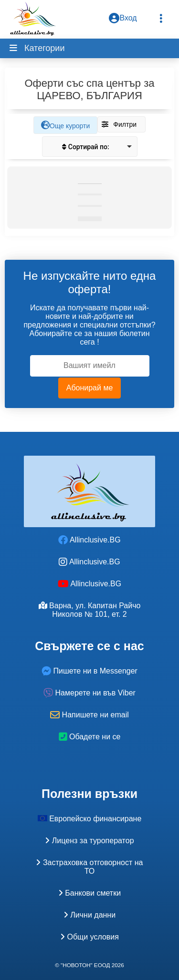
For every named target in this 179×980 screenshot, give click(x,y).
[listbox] (90, 147)
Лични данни (89, 915)
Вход (123, 18)
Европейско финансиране (90, 819)
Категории (43, 48)
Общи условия (89, 937)
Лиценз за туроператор (89, 841)
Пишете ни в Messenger (89, 671)
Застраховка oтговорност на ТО (89, 867)
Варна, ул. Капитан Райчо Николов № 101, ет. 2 (90, 610)
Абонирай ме (90, 388)
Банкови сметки (89, 893)
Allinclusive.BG (89, 540)
